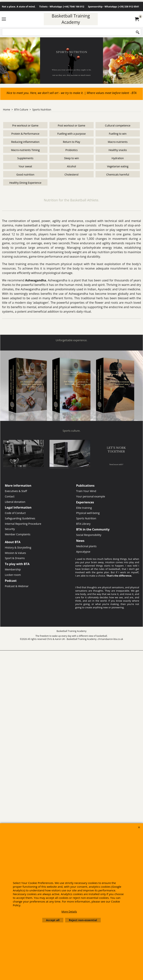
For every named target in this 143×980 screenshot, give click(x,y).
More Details (69, 912)
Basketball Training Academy (71, 19)
